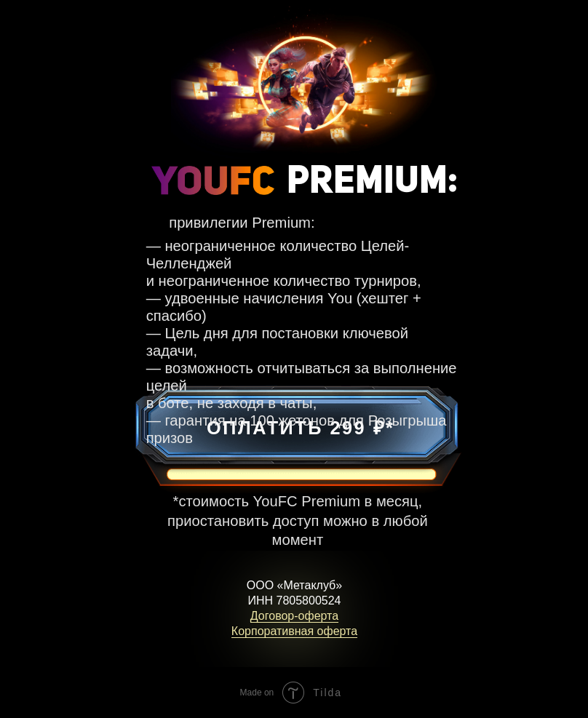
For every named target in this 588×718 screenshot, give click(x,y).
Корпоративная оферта (294, 631)
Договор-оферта (294, 616)
